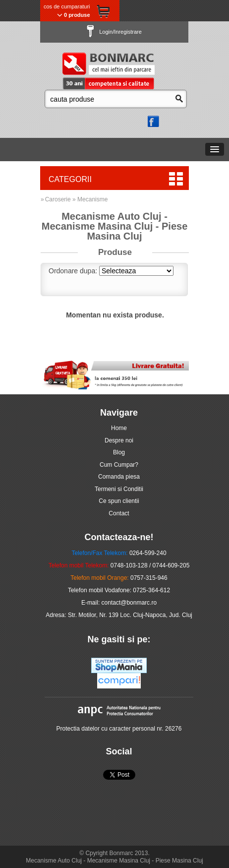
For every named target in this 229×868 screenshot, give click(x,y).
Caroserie (58, 199)
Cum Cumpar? (119, 465)
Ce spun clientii (119, 501)
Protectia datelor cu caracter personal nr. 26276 (119, 729)
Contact (119, 513)
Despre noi (119, 440)
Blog (119, 452)
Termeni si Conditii (119, 489)
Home (119, 428)
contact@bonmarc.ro (129, 603)
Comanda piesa (119, 477)
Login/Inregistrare (114, 32)
